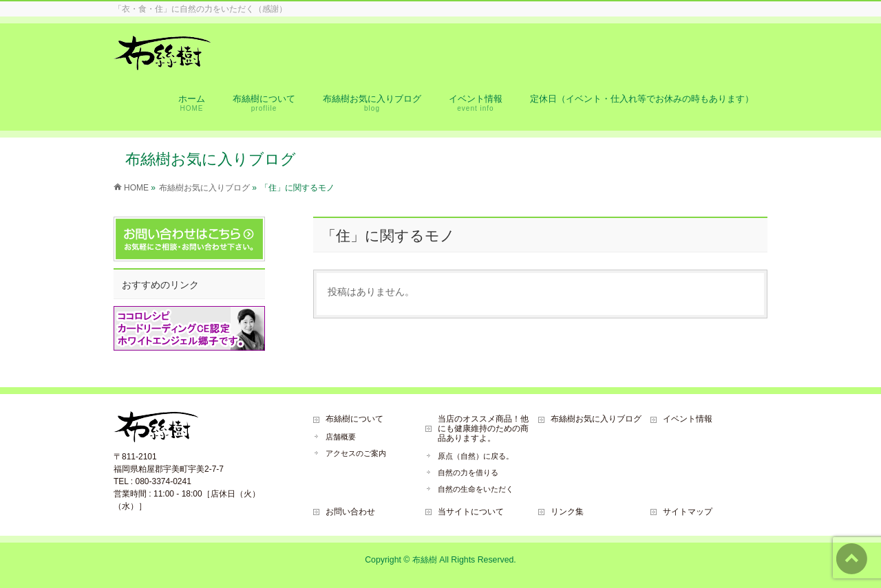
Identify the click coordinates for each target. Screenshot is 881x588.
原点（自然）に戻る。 (476, 456)
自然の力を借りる (468, 472)
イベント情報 (688, 419)
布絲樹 (425, 560)
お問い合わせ (350, 512)
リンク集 (567, 512)
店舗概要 (341, 437)
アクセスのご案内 (356, 453)
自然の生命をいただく (476, 489)
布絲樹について (354, 419)
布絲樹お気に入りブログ (596, 419)
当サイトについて (471, 512)
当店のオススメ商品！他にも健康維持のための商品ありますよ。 (483, 428)
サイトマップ (688, 512)
